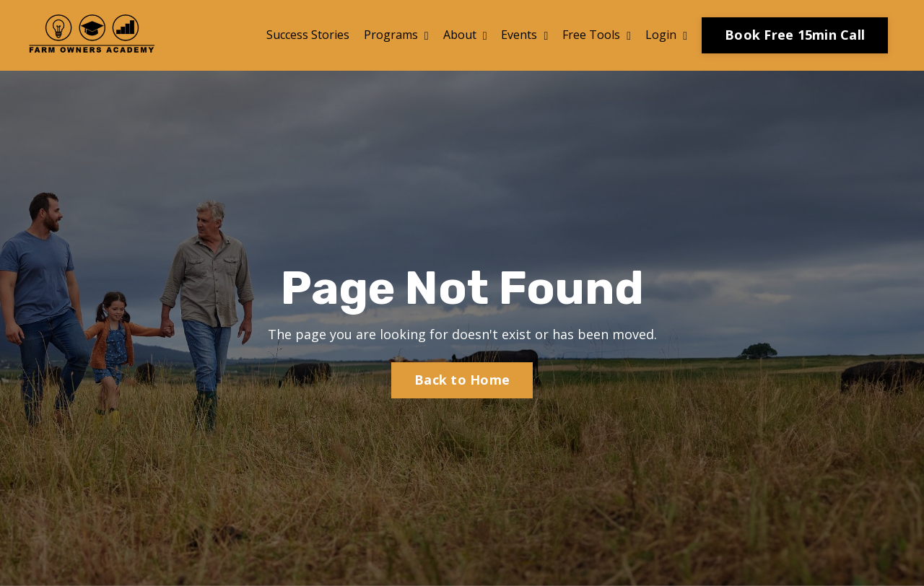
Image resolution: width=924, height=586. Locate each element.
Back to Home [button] (462, 380)
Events (524, 35)
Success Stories (308, 35)
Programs (396, 35)
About (465, 35)
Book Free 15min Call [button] (795, 35)
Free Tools (597, 35)
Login (666, 35)
